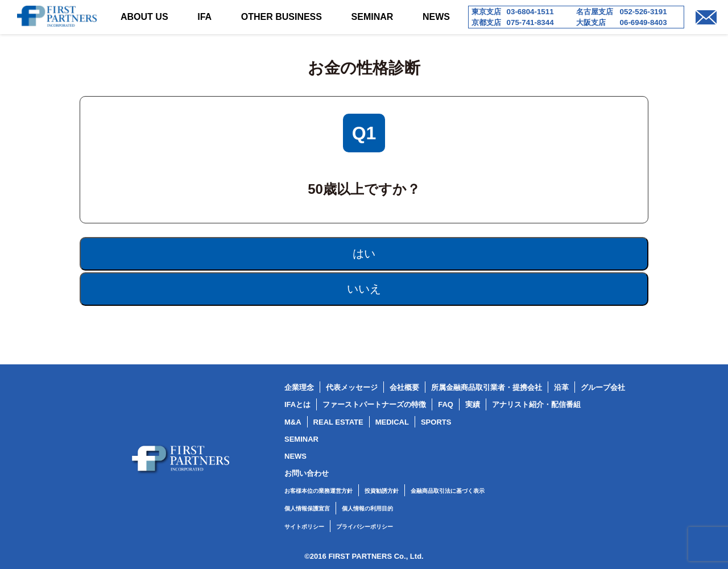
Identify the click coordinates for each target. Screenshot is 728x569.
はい (364, 254)
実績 (473, 404)
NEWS (436, 17)
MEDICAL (392, 422)
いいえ (364, 289)
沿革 (561, 387)
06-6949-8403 (644, 22)
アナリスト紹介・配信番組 (536, 404)
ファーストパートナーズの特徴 (374, 404)
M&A (293, 422)
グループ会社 (603, 387)
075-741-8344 (530, 22)
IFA (204, 17)
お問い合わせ (307, 473)
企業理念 (299, 387)
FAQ (446, 404)
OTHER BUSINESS (282, 17)
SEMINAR (373, 17)
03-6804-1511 (530, 12)
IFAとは (297, 404)
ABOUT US (144, 17)
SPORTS (436, 422)
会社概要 (404, 387)
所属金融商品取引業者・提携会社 (487, 387)
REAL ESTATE (338, 422)
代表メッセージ (352, 387)
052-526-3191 (644, 12)
